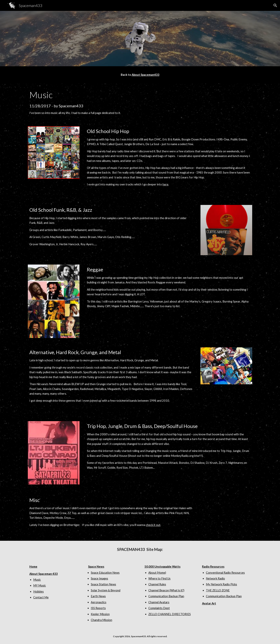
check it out (153, 525)
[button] (275, 5)
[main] (140, 75)
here (165, 184)
